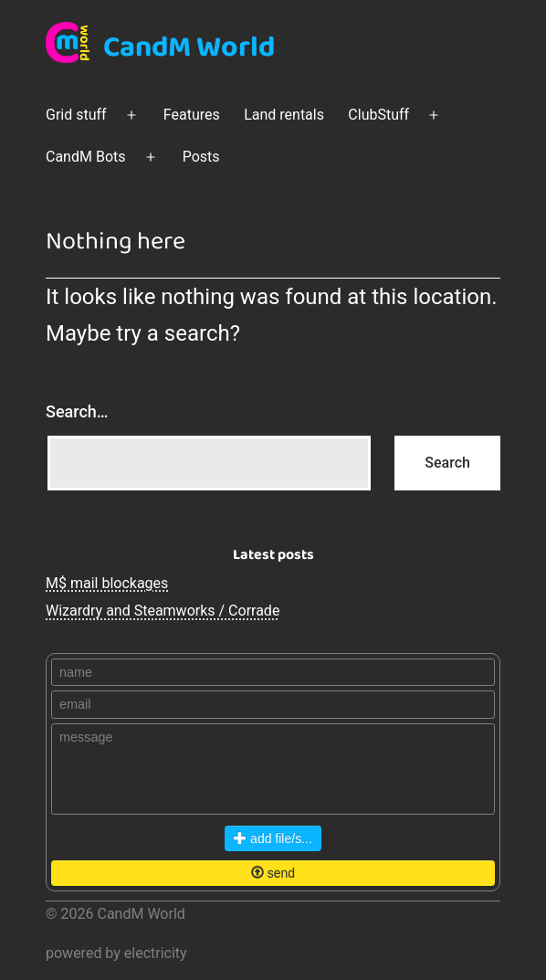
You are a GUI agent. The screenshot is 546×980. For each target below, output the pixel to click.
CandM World (189, 48)
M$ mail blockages (107, 583)
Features (192, 115)
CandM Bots (86, 157)
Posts (201, 157)
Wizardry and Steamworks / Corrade (163, 611)
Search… (77, 411)
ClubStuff (378, 115)
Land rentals (284, 115)
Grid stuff (76, 115)
